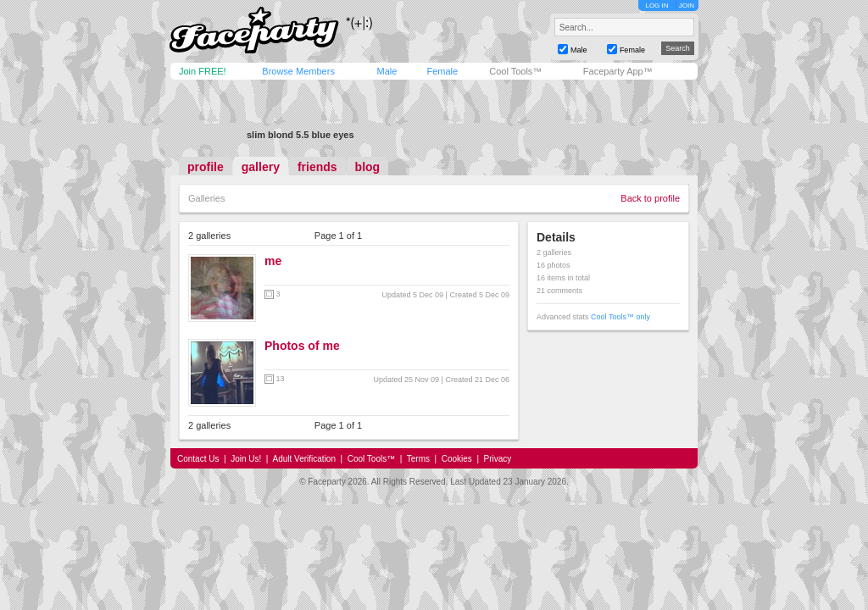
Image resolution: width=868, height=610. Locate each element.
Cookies (457, 459)
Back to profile (650, 198)
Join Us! (246, 459)
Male (387, 71)
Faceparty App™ (618, 71)
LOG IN (657, 6)
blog (368, 167)
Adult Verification (304, 459)
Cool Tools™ (515, 71)
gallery (261, 167)
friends (317, 167)
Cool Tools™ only (620, 317)
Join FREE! (203, 71)
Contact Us (198, 459)
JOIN (687, 6)
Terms (418, 459)
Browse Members (298, 71)
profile (206, 167)
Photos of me (302, 346)
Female (442, 71)
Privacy (498, 459)
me (273, 261)
